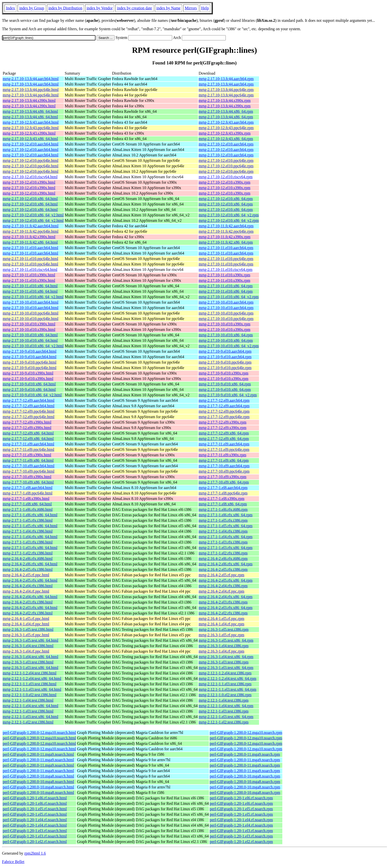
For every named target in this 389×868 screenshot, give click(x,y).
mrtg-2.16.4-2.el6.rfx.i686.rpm (223, 559)
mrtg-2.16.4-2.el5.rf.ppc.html (26, 575)
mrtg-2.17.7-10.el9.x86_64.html (28, 482)
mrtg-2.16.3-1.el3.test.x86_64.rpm (226, 668)
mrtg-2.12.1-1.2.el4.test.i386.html (30, 673)
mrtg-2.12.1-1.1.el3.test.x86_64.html (32, 689)
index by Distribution (65, 8)
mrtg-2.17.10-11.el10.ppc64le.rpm (226, 259)
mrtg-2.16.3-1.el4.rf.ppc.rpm (222, 651)
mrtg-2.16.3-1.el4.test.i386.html (28, 646)
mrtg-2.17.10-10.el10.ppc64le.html (31, 313)
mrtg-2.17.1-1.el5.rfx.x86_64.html (30, 526)
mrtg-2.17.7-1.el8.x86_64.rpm (223, 504)
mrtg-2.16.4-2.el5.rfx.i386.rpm (223, 569)
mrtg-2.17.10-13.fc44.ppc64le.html (31, 90)
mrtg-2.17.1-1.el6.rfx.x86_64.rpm (226, 515)
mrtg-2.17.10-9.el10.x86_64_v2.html (32, 395)
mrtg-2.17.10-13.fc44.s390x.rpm (225, 101)
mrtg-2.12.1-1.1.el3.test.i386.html (30, 684)
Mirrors (191, 8)
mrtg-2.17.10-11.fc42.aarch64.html (31, 226)
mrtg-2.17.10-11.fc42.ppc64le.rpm (226, 231)
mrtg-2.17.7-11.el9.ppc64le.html (29, 449)
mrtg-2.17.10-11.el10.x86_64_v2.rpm (229, 297)
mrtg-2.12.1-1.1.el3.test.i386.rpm (225, 684)
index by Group (32, 8)
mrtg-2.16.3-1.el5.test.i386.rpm (224, 629)
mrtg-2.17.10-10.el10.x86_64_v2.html (33, 346)
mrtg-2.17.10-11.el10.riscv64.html (30, 270)
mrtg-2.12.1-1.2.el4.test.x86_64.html (32, 679)
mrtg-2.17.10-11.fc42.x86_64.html (30, 242)
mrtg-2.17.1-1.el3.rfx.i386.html (28, 542)
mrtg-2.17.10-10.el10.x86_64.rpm (226, 335)
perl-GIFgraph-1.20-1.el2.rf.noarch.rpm (241, 842)
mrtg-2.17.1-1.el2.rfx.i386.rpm (223, 553)
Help (205, 8)
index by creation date (134, 8)
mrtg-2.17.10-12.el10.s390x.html (29, 182)
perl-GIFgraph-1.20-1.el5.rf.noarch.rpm (241, 809)
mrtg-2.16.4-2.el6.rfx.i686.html (28, 559)
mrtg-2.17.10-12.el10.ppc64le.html (31, 160)
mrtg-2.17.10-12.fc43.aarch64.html (31, 122)
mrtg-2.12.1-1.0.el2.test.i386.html (30, 695)
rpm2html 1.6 (35, 853)
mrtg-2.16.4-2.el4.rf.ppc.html (26, 591)
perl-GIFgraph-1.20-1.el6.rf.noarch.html (35, 798)
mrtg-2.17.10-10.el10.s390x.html (29, 324)
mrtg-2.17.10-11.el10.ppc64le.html (31, 259)
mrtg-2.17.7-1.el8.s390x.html (26, 499)
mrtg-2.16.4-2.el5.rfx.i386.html (28, 569)
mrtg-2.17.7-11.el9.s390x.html (27, 455)
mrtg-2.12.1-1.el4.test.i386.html (28, 700)
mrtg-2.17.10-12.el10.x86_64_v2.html (33, 215)
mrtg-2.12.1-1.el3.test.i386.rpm (224, 711)
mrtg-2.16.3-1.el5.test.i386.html (28, 629)
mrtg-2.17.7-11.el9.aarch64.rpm (224, 444)
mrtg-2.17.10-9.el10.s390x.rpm (224, 373)
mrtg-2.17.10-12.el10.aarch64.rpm (226, 144)
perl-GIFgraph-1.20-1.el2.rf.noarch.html (35, 842)
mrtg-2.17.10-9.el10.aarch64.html (30, 351)
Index (10, 8)
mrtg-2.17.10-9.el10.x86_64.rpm (225, 384)
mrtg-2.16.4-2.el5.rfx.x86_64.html (30, 580)
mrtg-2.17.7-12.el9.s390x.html (27, 422)
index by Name (168, 8)
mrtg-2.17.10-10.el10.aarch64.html (31, 302)
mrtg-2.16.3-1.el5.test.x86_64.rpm (226, 640)
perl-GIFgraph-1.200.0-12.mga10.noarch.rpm (246, 733)
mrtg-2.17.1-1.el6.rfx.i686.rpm (223, 509)
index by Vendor (100, 8)
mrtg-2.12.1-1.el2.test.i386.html (28, 722)
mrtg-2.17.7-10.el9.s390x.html (27, 477)
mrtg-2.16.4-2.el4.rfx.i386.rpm (223, 586)
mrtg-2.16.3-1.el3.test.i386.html (28, 662)
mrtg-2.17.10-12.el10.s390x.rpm (225, 182)
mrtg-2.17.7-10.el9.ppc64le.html (29, 471)
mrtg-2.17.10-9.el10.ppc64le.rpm (225, 362)
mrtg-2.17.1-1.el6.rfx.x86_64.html (30, 515)
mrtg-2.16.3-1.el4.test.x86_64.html (31, 657)
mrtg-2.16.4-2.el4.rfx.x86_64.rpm (226, 597)
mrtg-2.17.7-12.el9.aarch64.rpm (224, 400)
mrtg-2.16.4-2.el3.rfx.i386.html (28, 602)
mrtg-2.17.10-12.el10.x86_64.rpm (226, 199)
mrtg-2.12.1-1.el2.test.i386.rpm (224, 722)
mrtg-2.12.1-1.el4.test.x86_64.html (31, 706)
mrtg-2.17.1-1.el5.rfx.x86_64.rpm (226, 526)
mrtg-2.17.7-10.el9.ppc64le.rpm (224, 471)
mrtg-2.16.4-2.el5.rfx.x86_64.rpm (226, 580)
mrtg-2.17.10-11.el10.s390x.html (29, 275)
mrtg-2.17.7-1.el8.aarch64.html (28, 488)
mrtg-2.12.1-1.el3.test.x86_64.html (31, 717)
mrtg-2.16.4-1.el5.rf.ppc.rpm (222, 619)
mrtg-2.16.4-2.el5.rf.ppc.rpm (222, 575)
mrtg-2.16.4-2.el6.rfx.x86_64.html (30, 564)
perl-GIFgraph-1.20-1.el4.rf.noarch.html (35, 820)
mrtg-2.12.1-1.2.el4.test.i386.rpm (225, 673)
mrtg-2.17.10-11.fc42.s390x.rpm (225, 237)
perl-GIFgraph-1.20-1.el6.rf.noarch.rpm (241, 798)
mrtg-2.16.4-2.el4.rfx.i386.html (28, 586)
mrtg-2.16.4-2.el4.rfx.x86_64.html (30, 597)
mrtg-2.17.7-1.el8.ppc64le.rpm (223, 493)
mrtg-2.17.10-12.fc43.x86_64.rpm (226, 139)
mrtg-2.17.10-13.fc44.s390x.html (29, 101)
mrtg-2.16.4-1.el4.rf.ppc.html (26, 624)
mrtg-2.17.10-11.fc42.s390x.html (29, 237)
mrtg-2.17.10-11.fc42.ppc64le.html (31, 231)
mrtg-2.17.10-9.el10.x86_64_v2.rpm (228, 395)
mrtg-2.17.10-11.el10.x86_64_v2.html (33, 297)
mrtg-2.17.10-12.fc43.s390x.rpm (225, 133)
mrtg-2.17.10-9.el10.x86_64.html (29, 384)
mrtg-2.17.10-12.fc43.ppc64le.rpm (226, 128)
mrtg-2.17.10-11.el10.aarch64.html (31, 248)
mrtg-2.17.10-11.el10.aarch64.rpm (226, 248)
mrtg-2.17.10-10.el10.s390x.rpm (225, 324)
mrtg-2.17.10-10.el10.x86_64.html (30, 335)
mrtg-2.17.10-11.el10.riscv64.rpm (226, 270)
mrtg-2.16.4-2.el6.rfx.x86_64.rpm (226, 564)
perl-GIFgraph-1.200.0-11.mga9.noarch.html (38, 754)
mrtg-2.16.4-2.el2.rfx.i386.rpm (223, 613)
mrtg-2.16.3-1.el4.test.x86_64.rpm (226, 657)
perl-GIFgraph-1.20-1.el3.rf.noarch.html (35, 831)
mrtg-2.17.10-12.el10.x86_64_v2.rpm (229, 215)
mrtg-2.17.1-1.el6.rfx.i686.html (28, 509)
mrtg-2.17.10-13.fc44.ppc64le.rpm (226, 90)
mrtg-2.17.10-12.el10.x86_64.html (30, 199)
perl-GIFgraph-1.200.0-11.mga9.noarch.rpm (245, 754)
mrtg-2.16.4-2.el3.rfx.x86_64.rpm (226, 608)
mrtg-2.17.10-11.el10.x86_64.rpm (226, 286)
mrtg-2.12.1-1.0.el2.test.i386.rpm (225, 695)
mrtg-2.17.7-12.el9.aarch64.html (29, 400)
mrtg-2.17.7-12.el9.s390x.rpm (223, 422)
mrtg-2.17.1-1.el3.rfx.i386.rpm (223, 542)
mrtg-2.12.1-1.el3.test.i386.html (28, 711)
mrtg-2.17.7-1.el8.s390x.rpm (222, 499)
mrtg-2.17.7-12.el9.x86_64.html (28, 433)
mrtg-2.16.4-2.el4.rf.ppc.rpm (222, 591)
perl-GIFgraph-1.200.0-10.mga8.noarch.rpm (245, 776)
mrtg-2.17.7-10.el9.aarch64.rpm (224, 466)
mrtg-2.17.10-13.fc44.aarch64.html (31, 79)
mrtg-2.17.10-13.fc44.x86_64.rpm (226, 111)
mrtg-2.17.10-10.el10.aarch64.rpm (226, 302)
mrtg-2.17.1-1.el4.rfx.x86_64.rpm (226, 537)
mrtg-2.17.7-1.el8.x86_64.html (27, 504)
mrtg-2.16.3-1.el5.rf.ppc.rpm (222, 635)
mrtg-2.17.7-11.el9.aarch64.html (29, 444)
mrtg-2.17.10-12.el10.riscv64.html (30, 177)
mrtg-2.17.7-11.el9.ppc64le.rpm (224, 449)
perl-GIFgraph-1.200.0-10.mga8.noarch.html (38, 776)
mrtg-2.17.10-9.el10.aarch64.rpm (225, 351)
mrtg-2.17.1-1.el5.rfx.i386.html (28, 520)
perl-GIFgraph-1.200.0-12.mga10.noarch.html (39, 733)
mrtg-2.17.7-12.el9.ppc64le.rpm (224, 411)
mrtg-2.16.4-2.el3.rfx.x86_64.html (30, 608)
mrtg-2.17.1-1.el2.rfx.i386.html (28, 553)
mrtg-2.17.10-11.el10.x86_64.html (30, 286)
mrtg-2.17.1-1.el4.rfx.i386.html (28, 531)
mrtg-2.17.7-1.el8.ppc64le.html (28, 493)
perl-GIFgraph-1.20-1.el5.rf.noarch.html (35, 809)
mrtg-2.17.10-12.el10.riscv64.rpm (226, 177)
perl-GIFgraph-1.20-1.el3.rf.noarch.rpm (241, 831)
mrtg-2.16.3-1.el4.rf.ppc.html (26, 651)
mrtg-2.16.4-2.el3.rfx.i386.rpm (223, 602)
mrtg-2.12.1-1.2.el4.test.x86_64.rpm (227, 679)
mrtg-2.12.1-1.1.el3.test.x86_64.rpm (227, 689)
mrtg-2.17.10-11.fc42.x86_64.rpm (226, 242)
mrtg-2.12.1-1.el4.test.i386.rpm (224, 700)
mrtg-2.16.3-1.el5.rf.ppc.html (26, 635)
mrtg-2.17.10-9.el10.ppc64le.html (30, 362)
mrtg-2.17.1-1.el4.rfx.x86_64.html (30, 537)
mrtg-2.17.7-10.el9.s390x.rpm (223, 477)
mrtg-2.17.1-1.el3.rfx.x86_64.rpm (226, 548)
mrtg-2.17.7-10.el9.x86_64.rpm (224, 482)
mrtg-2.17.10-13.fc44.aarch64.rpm (226, 79)
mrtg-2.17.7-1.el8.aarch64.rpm (223, 488)
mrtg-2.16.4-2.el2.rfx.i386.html (28, 613)
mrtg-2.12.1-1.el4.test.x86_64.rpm (226, 706)
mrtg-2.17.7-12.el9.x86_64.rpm (224, 433)
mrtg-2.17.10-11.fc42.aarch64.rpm (226, 226)
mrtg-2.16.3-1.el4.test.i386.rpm (224, 646)
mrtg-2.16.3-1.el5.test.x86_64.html (31, 640)
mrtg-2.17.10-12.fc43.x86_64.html (30, 139)
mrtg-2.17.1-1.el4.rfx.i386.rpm (223, 531)
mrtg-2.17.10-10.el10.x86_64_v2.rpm (229, 346)
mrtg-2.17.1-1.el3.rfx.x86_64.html (30, 548)
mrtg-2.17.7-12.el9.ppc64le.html (29, 411)
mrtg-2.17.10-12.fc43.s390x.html (29, 133)
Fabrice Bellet (13, 862)
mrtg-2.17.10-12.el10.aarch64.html (31, 144)
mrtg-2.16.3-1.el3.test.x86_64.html (31, 668)
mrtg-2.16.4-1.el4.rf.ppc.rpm (222, 624)
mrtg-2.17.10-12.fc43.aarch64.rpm (226, 122)
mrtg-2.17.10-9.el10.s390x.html (28, 373)
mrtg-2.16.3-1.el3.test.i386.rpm (224, 662)
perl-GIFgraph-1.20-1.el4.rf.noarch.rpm (241, 820)
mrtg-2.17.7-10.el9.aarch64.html (29, 466)
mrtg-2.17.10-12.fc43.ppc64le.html (31, 128)
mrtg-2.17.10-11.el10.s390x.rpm (225, 275)
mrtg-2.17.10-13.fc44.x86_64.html (30, 111)
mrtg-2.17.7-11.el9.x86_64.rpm (224, 460)
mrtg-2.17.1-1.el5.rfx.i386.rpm (223, 520)
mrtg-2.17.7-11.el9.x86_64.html (28, 460)
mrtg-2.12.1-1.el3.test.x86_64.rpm (226, 717)
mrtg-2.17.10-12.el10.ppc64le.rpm (226, 160)
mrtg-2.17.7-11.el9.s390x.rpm (223, 455)
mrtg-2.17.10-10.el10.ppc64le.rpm (226, 313)
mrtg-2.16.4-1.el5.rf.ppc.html (26, 619)
